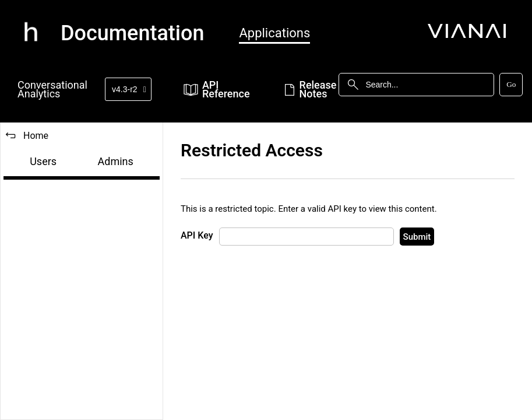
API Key (197, 235)
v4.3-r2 (129, 89)
